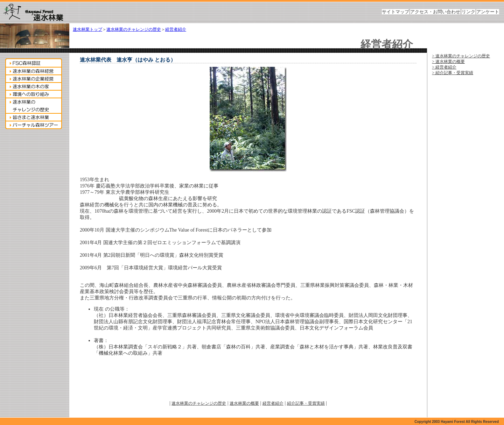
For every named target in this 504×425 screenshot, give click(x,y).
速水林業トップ (87, 29)
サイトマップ (395, 12)
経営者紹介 (176, 29)
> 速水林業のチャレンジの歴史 (461, 56)
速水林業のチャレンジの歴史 (134, 29)
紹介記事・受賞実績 (306, 403)
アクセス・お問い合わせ (435, 12)
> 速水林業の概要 (448, 62)
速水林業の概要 (244, 403)
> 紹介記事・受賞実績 (453, 73)
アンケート (488, 12)
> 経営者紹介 (444, 67)
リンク (468, 12)
